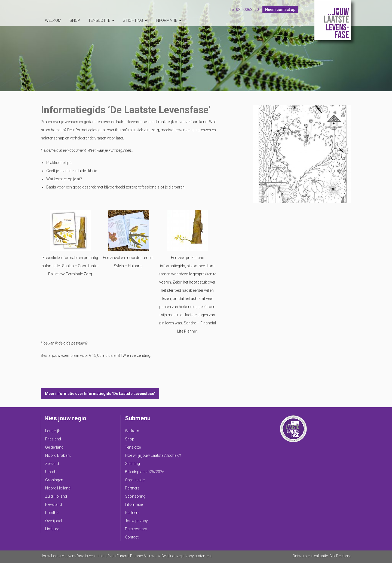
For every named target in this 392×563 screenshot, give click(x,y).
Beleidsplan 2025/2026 (145, 472)
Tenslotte (99, 20)
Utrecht (51, 472)
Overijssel (53, 521)
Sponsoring (135, 496)
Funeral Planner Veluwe (136, 556)
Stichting (133, 20)
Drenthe (52, 513)
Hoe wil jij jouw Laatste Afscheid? (153, 455)
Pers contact (136, 529)
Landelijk (53, 431)
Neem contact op (280, 10)
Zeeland (52, 464)
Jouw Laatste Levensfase (333, 20)
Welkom (53, 20)
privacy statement (197, 556)
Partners (132, 488)
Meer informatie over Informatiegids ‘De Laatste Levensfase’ (100, 394)
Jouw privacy (136, 521)
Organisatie (135, 480)
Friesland (53, 439)
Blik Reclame (340, 556)
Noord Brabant (58, 455)
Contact (132, 537)
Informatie (166, 20)
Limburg (52, 529)
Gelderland (54, 447)
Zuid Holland (56, 496)
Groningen (54, 480)
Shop (75, 20)
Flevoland (53, 504)
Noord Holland (58, 488)
